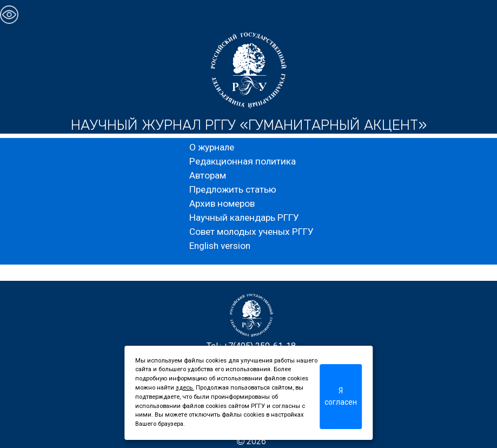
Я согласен (341, 396)
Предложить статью (233, 189)
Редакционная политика (243, 161)
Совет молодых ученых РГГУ (251, 232)
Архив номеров (222, 203)
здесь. (185, 388)
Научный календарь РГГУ (244, 218)
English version (220, 246)
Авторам (208, 175)
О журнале (212, 147)
